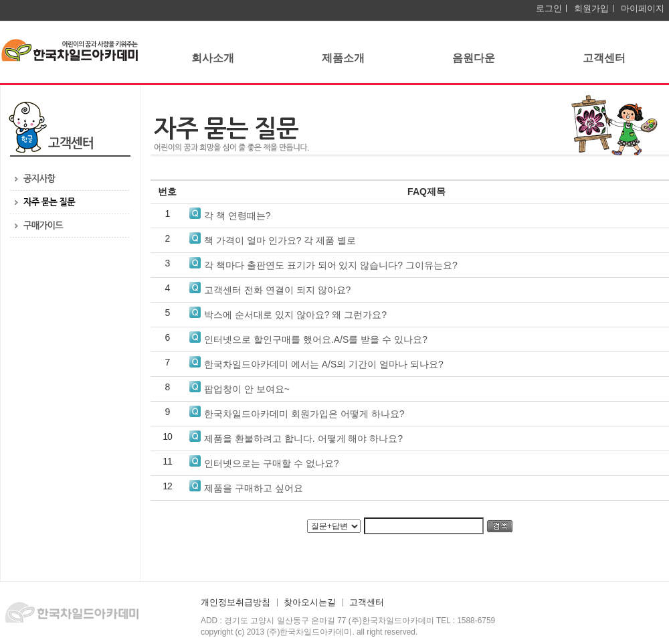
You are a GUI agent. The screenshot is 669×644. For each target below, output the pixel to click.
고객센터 (604, 58)
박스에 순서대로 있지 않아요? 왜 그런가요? (295, 315)
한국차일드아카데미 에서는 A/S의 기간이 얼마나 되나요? (324, 364)
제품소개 (343, 58)
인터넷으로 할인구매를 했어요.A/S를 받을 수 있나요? (316, 339)
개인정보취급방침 (235, 602)
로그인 (549, 8)
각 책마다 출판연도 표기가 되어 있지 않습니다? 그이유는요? (331, 265)
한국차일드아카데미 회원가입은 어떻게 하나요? (304, 414)
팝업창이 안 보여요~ (247, 389)
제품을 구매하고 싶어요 (254, 488)
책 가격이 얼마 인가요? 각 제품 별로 (280, 240)
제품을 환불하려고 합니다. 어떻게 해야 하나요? (303, 438)
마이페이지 (643, 8)
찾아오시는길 (310, 602)
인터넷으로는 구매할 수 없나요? (271, 463)
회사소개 (213, 58)
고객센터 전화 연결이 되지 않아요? (277, 290)
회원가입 (591, 8)
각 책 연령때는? (237, 216)
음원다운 (474, 58)
